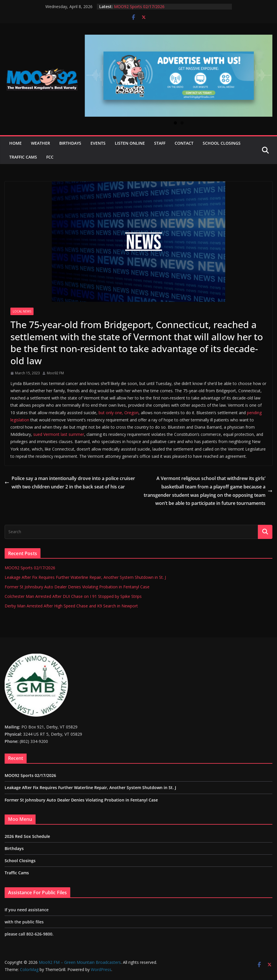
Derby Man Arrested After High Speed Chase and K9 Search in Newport (71, 606)
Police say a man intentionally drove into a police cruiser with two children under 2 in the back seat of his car (70, 482)
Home (15, 143)
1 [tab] (175, 123)
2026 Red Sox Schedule (27, 836)
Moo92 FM (55, 373)
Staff (160, 143)
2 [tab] (182, 123)
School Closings (222, 143)
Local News (22, 311)
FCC (50, 157)
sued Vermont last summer (59, 434)
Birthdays (70, 143)
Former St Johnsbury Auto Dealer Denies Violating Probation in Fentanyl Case (77, 587)
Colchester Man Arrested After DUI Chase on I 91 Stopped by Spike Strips (73, 596)
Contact (184, 143)
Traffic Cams (23, 157)
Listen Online (130, 143)
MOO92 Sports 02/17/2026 (139, 6)
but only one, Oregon (119, 413)
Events (98, 143)
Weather (40, 143)
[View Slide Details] (179, 76)
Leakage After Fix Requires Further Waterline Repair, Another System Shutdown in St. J (85, 577)
